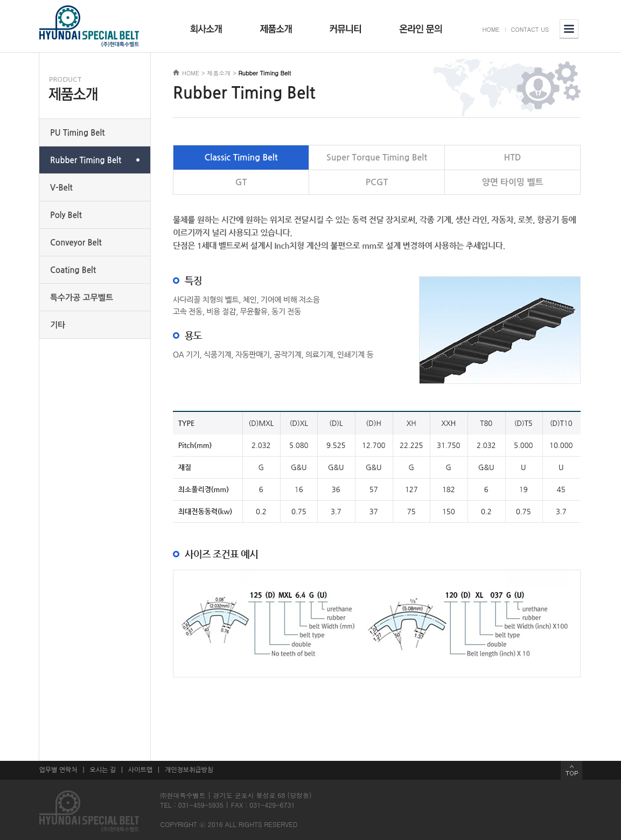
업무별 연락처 (58, 770)
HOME (491, 29)
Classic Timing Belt (241, 157)
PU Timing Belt (78, 133)
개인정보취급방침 (189, 770)
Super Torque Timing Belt (377, 157)
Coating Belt (73, 270)
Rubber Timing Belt (86, 160)
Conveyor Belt (76, 243)
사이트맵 (140, 770)
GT (241, 182)
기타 (58, 325)
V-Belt (61, 188)
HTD (513, 157)
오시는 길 (102, 770)
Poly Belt (66, 215)
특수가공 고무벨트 (82, 297)
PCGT (377, 182)
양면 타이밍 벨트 (512, 182)
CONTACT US (530, 29)
